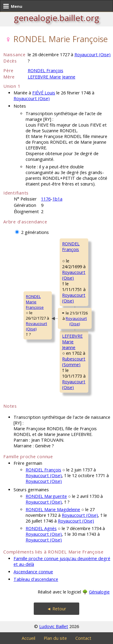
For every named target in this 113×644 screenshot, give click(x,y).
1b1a (57, 199)
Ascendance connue (33, 572)
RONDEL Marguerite (46, 496)
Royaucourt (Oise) (93, 55)
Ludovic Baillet (54, 626)
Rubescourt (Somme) (74, 362)
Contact (83, 638)
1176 (46, 199)
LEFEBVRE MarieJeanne (72, 342)
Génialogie (99, 592)
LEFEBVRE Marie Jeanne (52, 77)
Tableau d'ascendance (36, 579)
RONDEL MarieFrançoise (35, 302)
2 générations (35, 232)
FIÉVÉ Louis (44, 93)
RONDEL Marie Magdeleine (53, 509)
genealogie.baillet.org (56, 18)
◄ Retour (56, 609)
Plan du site (55, 638)
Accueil (28, 638)
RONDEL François (46, 71)
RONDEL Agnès (41, 528)
